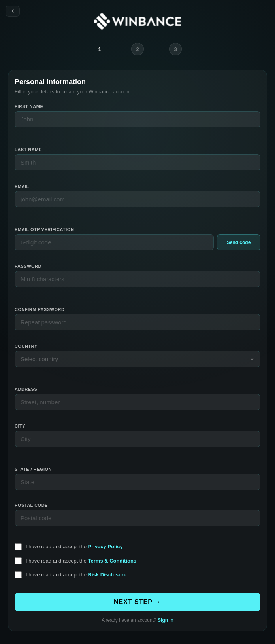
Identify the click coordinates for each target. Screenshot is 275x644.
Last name (28, 150)
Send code (239, 242)
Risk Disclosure (107, 575)
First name (29, 106)
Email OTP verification (44, 229)
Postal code (31, 505)
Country (26, 346)
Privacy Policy (105, 546)
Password (28, 266)
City (20, 426)
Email (22, 186)
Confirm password (40, 309)
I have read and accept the (74, 546)
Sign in (166, 620)
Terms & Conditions (112, 561)
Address (26, 389)
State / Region (33, 469)
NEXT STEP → (137, 602)
